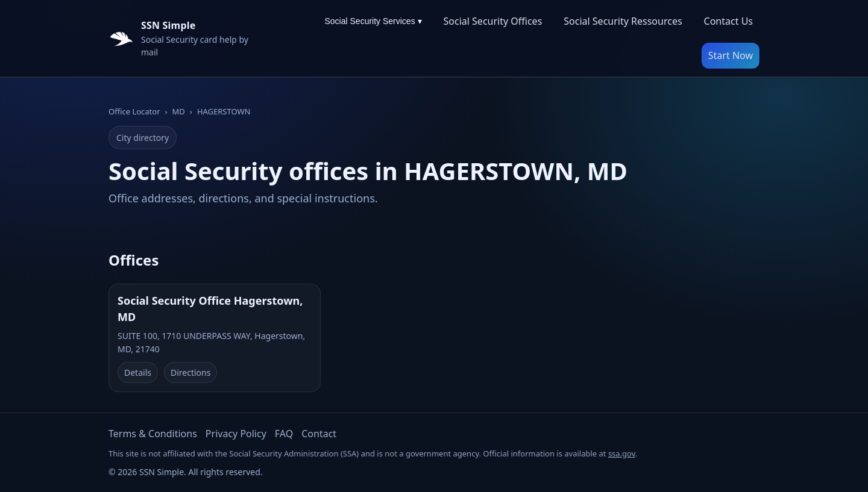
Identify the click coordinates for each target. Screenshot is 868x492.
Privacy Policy (236, 434)
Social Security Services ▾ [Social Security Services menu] (373, 21)
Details (138, 372)
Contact (319, 434)
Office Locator (134, 111)
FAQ (284, 434)
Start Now (731, 55)
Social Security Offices (493, 21)
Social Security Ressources (623, 21)
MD (179, 111)
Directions (190, 372)
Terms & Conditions (153, 434)
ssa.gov (622, 453)
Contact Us (728, 21)
